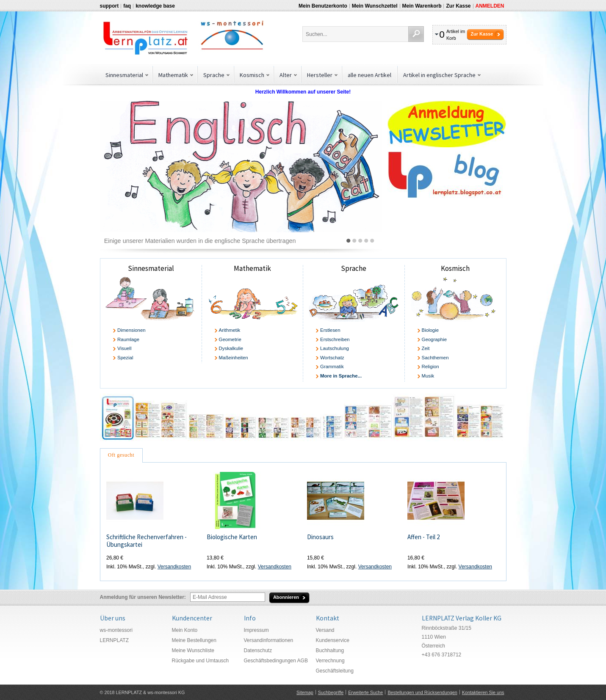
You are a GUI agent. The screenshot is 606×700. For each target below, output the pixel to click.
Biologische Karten (232, 537)
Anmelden (490, 6)
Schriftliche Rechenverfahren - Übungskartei (147, 541)
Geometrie (230, 339)
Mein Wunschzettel (375, 6)
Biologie (430, 330)
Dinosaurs (320, 537)
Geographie (434, 339)
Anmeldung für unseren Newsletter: (143, 597)
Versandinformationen (269, 640)
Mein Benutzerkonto (323, 6)
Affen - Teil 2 (423, 537)
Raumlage (128, 339)
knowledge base (155, 6)
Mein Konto (185, 630)
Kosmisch (455, 268)
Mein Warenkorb (422, 6)
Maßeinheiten (234, 358)
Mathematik (252, 268)
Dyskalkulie (231, 348)
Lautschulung (335, 348)
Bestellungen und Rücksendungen (422, 692)
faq (127, 6)
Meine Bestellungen (194, 640)
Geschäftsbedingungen (270, 661)
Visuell (124, 348)
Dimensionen (131, 330)
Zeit (426, 348)
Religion (430, 367)
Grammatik (332, 367)
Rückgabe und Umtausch (201, 661)
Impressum (256, 630)
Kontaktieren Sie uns (483, 692)
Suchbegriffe (331, 692)
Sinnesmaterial (151, 268)
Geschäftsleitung (335, 671)
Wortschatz (332, 358)
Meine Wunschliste (193, 650)
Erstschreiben (335, 339)
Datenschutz (258, 650)
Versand (325, 630)
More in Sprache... (341, 376)
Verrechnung (330, 661)
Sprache (354, 268)
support (109, 6)
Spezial (125, 358)
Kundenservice (333, 640)
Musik (428, 376)
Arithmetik (230, 330)
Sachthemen (435, 358)
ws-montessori (116, 630)
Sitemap (305, 692)
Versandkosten (174, 567)
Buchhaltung (330, 650)
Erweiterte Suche (365, 692)
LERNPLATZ (114, 640)
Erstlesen (330, 330)
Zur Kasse (458, 6)
